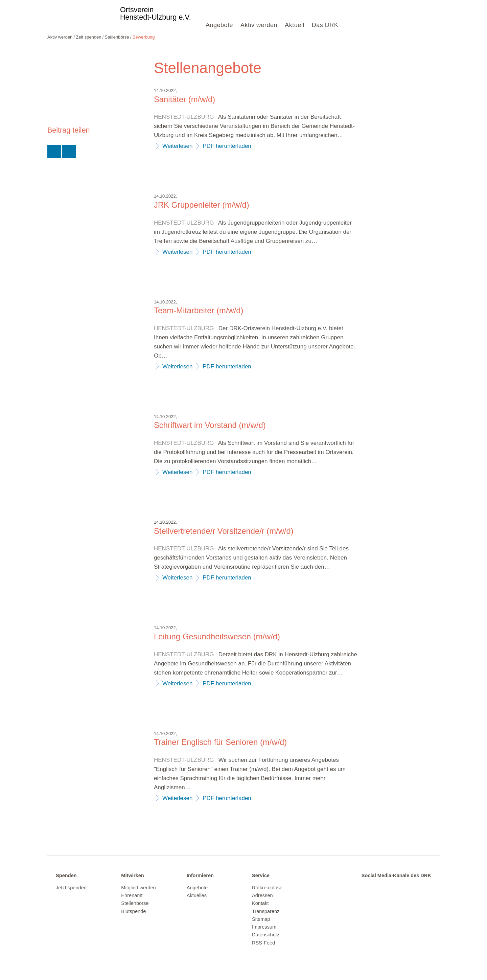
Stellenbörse (117, 37)
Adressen (262, 895)
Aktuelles (197, 895)
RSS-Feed (263, 943)
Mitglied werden (138, 888)
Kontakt (260, 903)
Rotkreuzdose (267, 888)
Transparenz (266, 911)
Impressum (264, 927)
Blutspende (133, 911)
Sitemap (261, 919)
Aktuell (295, 25)
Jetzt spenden (71, 888)
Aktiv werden (259, 25)
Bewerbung (144, 37)
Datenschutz (266, 935)
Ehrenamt (132, 895)
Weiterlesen (177, 146)
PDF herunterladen (227, 146)
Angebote (219, 25)
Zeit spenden (88, 37)
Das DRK (325, 25)
